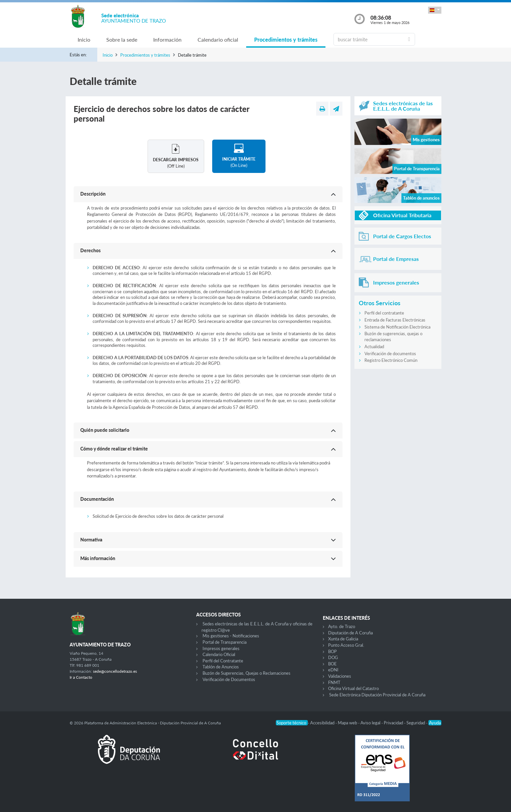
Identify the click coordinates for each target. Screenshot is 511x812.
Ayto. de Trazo (342, 626)
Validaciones (340, 676)
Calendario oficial (218, 39)
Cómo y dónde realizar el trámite (114, 449)
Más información (98, 558)
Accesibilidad (323, 723)
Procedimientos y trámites (286, 39)
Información (167, 39)
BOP (332, 651)
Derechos (90, 250)
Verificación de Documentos (229, 679)
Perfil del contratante (384, 313)
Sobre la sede (122, 39)
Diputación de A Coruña (350, 633)
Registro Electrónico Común (391, 360)
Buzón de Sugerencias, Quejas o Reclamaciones (247, 673)
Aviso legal (371, 723)
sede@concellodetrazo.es (115, 671)
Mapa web (348, 723)
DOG (333, 657)
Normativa (91, 540)
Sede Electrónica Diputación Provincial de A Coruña (377, 695)
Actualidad (374, 347)
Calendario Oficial (219, 654)
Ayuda (435, 723)
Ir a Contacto (81, 677)
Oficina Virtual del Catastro (353, 688)
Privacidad (394, 723)
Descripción (93, 194)
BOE (332, 664)
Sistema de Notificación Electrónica (397, 327)
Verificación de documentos (390, 354)
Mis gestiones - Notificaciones (231, 636)
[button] (435, 10)
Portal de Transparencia (225, 642)
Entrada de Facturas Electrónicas (395, 320)
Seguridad (416, 723)
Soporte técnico (292, 723)
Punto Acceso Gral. (346, 645)
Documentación (97, 499)
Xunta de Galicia (343, 639)
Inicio (84, 39)
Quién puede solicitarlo (105, 430)
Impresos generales (221, 648)
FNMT (334, 682)
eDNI (333, 670)
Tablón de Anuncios (221, 667)
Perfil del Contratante (223, 661)
